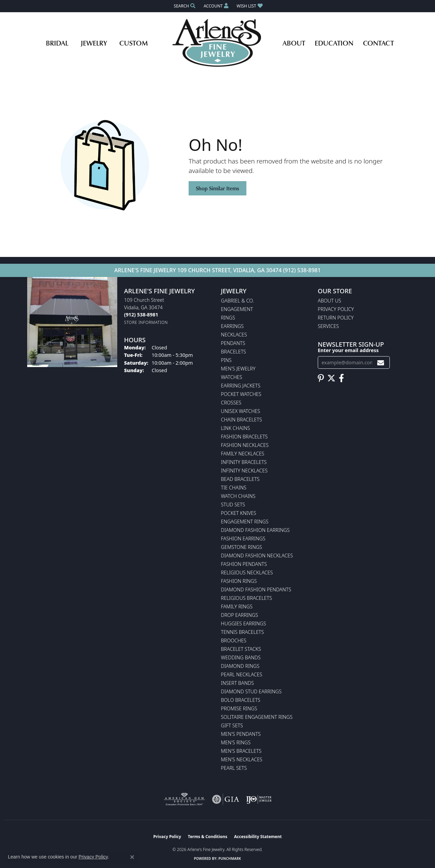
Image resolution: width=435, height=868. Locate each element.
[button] (184, 6)
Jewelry (94, 43)
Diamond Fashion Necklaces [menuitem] (257, 555)
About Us (329, 301)
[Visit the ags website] (184, 799)
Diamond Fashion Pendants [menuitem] (256, 589)
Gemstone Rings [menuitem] (241, 547)
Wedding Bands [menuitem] (241, 657)
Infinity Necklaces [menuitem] (244, 471)
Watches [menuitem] (232, 377)
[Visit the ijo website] (259, 799)
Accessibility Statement (258, 837)
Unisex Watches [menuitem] (240, 411)
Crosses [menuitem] (231, 403)
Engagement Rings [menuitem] (245, 522)
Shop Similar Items (217, 188)
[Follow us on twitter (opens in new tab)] (331, 378)
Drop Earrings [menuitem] (239, 615)
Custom (134, 43)
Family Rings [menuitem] (237, 606)
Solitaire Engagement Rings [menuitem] (257, 717)
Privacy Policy (336, 309)
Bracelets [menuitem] (233, 352)
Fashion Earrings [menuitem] (243, 539)
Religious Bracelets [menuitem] (246, 598)
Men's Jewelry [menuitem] (238, 369)
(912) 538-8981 (302, 270)
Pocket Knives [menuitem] (239, 513)
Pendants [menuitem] (233, 343)
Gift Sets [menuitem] (232, 725)
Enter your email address (348, 350)
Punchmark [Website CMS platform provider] (230, 858)
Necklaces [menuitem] (234, 335)
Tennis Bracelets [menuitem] (242, 632)
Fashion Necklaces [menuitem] (245, 445)
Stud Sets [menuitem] (233, 505)
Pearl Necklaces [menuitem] (242, 674)
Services (328, 326)
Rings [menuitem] (228, 318)
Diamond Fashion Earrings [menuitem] (255, 530)
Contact (378, 43)
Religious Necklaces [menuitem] (247, 572)
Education (334, 43)
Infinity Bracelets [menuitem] (244, 462)
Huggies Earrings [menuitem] (243, 623)
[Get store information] (146, 322)
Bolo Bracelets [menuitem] (241, 700)
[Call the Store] (141, 315)
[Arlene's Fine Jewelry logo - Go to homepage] (218, 43)
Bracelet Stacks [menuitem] (241, 649)
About (294, 43)
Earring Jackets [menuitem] (241, 386)
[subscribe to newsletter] (381, 362)
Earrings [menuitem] (232, 326)
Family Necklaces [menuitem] (243, 454)
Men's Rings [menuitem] (236, 742)
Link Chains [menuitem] (236, 428)
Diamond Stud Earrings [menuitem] (251, 691)
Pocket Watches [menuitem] (241, 394)
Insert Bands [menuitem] (237, 683)
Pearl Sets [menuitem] (234, 768)
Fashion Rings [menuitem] (239, 581)
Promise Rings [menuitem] (239, 708)
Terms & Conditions (208, 837)
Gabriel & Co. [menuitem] (237, 301)
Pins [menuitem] (226, 360)
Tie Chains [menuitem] (234, 488)
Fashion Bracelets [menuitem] (244, 437)
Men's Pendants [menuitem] (241, 734)
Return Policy (336, 318)
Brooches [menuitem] (234, 640)
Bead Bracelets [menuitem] (240, 479)
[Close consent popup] (132, 857)
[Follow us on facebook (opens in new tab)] (341, 378)
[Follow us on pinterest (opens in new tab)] (321, 378)
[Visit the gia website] (226, 799)
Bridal (57, 43)
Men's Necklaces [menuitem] (242, 759)
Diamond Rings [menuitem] (240, 666)
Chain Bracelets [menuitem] (241, 420)
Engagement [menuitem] (237, 309)
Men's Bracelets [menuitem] (241, 751)
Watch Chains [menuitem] (238, 496)
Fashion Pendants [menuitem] (244, 564)
